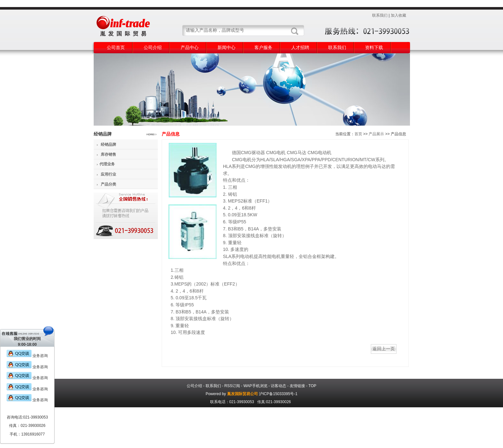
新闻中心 (226, 47)
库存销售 (108, 154)
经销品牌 (108, 145)
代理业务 (107, 164)
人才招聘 (300, 47)
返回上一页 (384, 349)
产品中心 (190, 47)
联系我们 (380, 15)
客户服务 (263, 47)
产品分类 (108, 184)
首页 (358, 134)
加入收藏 (398, 15)
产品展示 (376, 134)
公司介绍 (153, 47)
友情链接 (297, 386)
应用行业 (108, 174)
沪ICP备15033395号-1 (278, 394)
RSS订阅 (232, 386)
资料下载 (374, 47)
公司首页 (116, 47)
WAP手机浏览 (256, 386)
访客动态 (278, 386)
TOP (312, 386)
